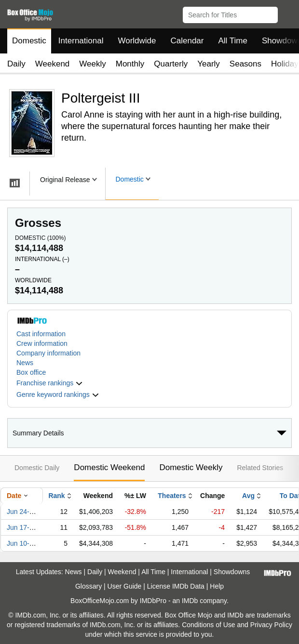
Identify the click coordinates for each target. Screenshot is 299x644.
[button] (287, 13)
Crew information (42, 343)
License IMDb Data (176, 586)
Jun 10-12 (22, 543)
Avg (248, 496)
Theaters (172, 496)
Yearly (209, 64)
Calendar (187, 41)
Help (217, 586)
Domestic (29, 41)
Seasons (245, 64)
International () (42, 259)
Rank (56, 496)
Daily (16, 64)
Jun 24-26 (22, 512)
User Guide (125, 586)
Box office (31, 372)
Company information (48, 353)
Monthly (130, 64)
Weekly (92, 64)
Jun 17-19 (22, 527)
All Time (233, 41)
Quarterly (171, 64)
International (81, 41)
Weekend (53, 64)
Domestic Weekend (109, 467)
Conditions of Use (209, 625)
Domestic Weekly (191, 467)
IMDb (190, 601)
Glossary (88, 586)
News (25, 363)
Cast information (41, 334)
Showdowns (232, 572)
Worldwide (137, 41)
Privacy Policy (271, 625)
